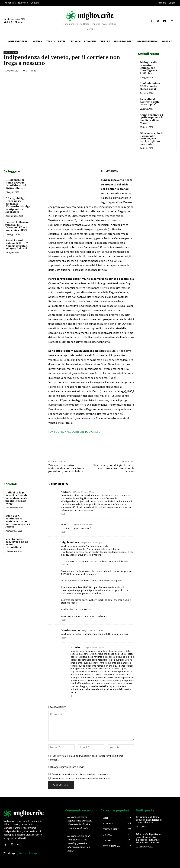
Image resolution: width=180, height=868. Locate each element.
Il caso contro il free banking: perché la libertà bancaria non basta (79, 843)
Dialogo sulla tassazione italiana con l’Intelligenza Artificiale (149, 68)
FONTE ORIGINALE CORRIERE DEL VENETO (74, 432)
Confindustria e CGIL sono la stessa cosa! (150, 86)
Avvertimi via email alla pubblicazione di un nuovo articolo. (81, 779)
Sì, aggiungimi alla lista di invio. (67, 767)
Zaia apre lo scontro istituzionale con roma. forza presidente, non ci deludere (66, 468)
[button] (172, 21)
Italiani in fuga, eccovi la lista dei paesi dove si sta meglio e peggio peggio (17, 498)
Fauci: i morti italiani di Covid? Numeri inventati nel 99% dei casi (17, 245)
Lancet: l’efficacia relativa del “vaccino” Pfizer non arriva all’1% (17, 226)
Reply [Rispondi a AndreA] (63, 514)
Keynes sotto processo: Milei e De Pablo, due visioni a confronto (80, 824)
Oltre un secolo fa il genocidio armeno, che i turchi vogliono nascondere (152, 139)
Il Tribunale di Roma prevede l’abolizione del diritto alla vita (16, 184)
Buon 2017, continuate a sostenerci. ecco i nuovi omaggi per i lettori (18, 521)
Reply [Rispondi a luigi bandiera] (63, 620)
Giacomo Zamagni (29, 853)
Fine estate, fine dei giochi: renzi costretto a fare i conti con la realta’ (114, 468)
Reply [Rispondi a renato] (63, 532)
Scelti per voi (11, 52)
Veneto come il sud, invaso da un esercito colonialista (17, 543)
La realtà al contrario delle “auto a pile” (150, 102)
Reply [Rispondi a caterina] (73, 696)
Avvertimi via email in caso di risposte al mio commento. (80, 774)
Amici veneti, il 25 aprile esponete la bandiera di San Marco (152, 119)
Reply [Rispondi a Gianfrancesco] (63, 638)
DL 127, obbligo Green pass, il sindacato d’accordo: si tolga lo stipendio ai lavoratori (18, 205)
